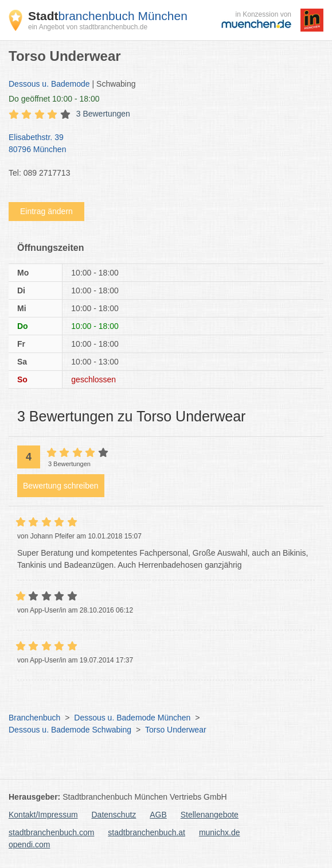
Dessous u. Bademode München (132, 718)
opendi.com (29, 844)
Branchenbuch (34, 718)
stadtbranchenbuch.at (147, 832)
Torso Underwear (176, 730)
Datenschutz (114, 815)
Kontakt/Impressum (43, 815)
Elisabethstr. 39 (160, 144)
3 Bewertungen (103, 114)
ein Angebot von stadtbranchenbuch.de (88, 27)
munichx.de (220, 832)
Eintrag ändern (46, 211)
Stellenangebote (210, 815)
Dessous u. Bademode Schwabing (70, 730)
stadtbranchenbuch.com (51, 832)
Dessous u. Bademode (49, 84)
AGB (158, 815)
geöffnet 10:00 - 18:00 (54, 99)
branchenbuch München (108, 16)
